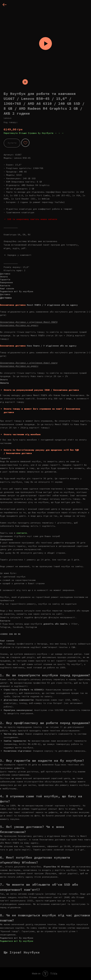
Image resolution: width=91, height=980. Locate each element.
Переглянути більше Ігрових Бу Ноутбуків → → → (34, 133)
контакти (22, 533)
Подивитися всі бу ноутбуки (17, 941)
